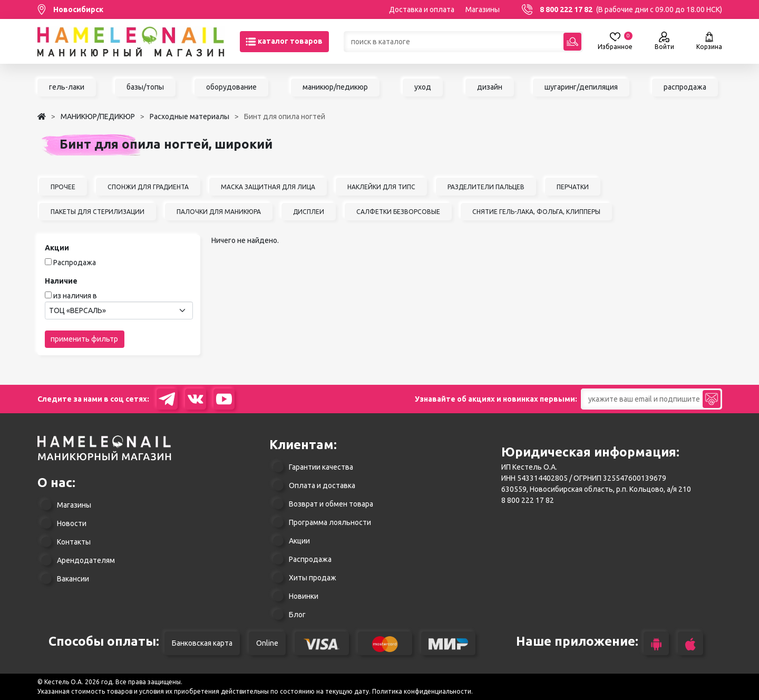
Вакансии (73, 579)
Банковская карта (202, 643)
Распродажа (75, 262)
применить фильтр (84, 339)
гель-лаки (67, 87)
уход (423, 87)
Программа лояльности (330, 522)
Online (267, 643)
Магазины (483, 9)
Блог (297, 615)
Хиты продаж (313, 578)
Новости (72, 523)
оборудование (231, 87)
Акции (299, 541)
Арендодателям (86, 560)
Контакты (74, 542)
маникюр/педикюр (335, 87)
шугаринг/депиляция (581, 87)
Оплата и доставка (322, 485)
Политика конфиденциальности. (422, 691)
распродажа (685, 87)
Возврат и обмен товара (331, 504)
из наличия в (75, 296)
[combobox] (119, 310)
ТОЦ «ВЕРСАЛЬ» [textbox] (77, 310)
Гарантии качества (321, 467)
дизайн (490, 87)
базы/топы (145, 87)
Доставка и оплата (422, 9)
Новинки (304, 596)
